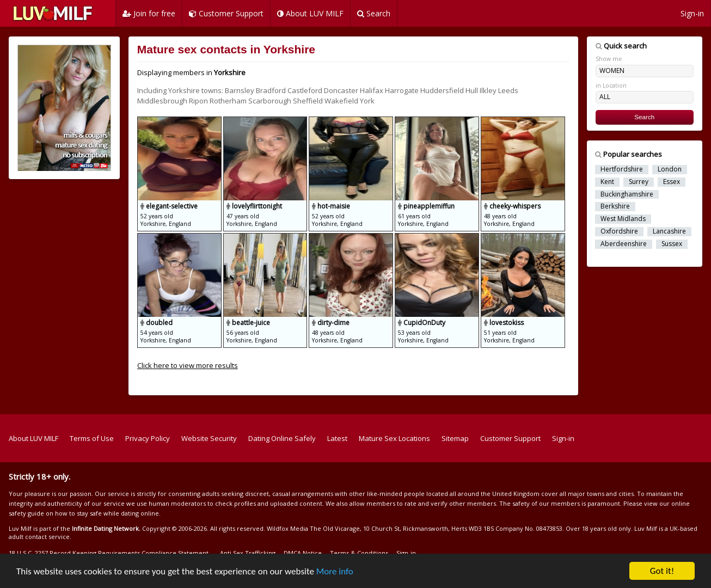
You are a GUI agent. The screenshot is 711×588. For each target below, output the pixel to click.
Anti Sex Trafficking (248, 553)
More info (335, 571)
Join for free (149, 13)
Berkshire (615, 206)
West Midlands (623, 219)
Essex (672, 182)
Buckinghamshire (627, 194)
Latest (337, 438)
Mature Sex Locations (394, 438)
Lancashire (669, 231)
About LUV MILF (310, 13)
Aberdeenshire (624, 244)
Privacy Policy (148, 438)
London (670, 169)
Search (374, 13)
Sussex (672, 244)
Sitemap (455, 438)
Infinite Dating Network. (106, 528)
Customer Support (226, 13)
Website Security (209, 438)
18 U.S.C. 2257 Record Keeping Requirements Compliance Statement (109, 553)
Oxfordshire (619, 231)
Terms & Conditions (359, 553)
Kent (607, 182)
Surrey (639, 182)
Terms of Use (92, 438)
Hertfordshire (622, 169)
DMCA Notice (303, 553)
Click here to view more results (188, 365)
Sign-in (692, 13)
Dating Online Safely (282, 438)
